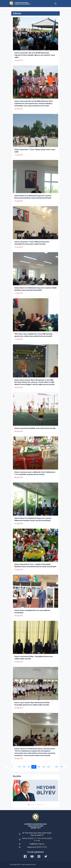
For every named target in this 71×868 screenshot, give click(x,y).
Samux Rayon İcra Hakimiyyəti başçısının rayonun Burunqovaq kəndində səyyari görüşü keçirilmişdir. (33, 197)
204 (44, 767)
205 (49, 767)
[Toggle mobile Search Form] (56, 3)
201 (29, 767)
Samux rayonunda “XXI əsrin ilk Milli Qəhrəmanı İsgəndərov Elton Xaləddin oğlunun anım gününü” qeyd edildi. (35, 55)
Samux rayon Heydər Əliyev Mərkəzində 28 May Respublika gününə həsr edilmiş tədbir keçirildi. (32, 704)
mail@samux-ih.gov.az (37, 844)
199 (19, 767)
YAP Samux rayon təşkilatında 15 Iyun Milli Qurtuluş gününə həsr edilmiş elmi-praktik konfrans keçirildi (33, 335)
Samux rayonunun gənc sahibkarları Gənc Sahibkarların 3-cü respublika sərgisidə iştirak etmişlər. (35, 473)
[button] (29, 805)
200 (24, 767)
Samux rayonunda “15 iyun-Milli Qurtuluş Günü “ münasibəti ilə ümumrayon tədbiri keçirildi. (32, 243)
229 (62, 767)
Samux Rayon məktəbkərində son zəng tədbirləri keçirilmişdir (32, 611)
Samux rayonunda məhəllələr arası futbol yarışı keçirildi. (35, 428)
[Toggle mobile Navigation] (60, 4)
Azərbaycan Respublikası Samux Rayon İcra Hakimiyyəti (23, 3)
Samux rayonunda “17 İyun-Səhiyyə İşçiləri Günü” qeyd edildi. (35, 151)
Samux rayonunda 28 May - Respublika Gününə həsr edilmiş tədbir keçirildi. (34, 658)
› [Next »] (65, 767)
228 (57, 767)
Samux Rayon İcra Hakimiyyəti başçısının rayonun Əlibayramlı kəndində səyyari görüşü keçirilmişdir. (33, 519)
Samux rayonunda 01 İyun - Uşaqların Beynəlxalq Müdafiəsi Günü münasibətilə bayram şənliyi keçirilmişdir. (35, 565)
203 (39, 767)
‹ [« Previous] (6, 767)
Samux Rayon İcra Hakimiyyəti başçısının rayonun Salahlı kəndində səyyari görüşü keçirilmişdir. (35, 289)
